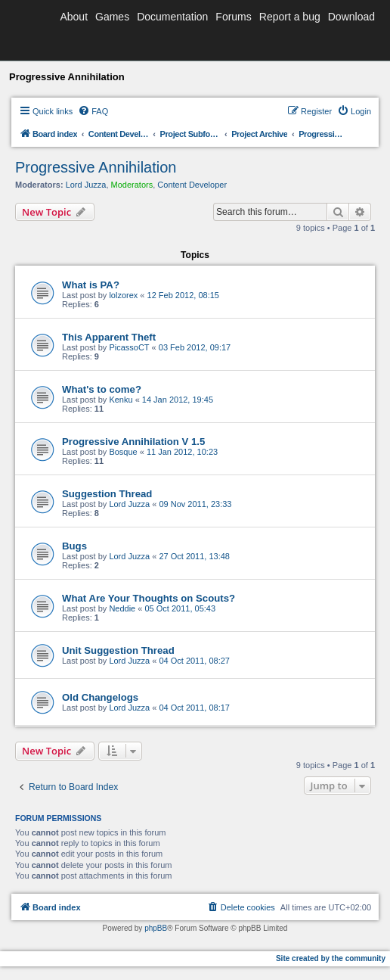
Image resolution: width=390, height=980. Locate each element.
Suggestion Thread (107, 494)
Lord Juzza (86, 185)
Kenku (121, 400)
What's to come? (102, 389)
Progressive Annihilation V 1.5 (133, 442)
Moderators (132, 185)
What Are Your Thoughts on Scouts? (149, 598)
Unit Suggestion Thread (118, 650)
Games (112, 17)
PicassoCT (129, 347)
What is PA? (91, 285)
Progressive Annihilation (96, 167)
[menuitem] (93, 111)
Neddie (122, 608)
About (74, 17)
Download (351, 17)
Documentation (172, 17)
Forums (233, 17)
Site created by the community (331, 958)
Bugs (74, 546)
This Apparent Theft (109, 337)
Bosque (123, 452)
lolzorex (123, 295)
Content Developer (192, 185)
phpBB (156, 928)
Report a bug (290, 17)
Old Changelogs (100, 697)
